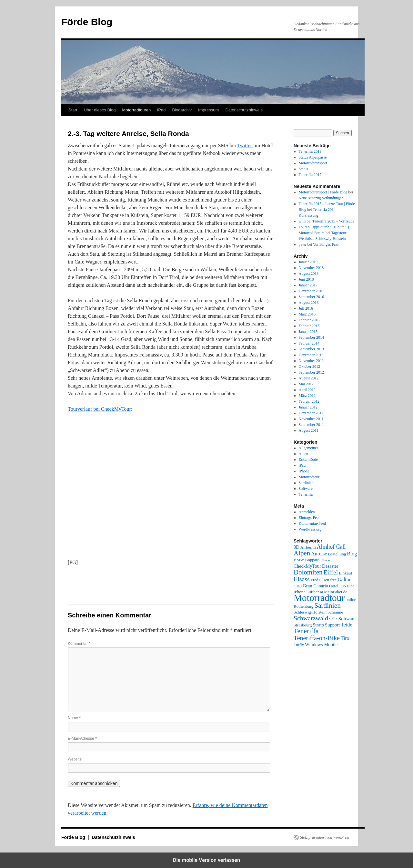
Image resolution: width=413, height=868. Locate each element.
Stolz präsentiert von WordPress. (325, 837)
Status (303, 169)
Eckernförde (308, 460)
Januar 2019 (308, 262)
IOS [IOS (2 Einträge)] (343, 586)
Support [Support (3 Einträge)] (332, 625)
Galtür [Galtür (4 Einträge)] (344, 579)
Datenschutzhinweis (244, 110)
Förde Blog (87, 22)
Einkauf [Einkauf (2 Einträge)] (345, 573)
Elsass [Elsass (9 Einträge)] (302, 579)
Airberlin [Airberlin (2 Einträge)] (308, 547)
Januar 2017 (308, 285)
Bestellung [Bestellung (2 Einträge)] (337, 554)
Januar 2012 (308, 407)
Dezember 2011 (311, 413)
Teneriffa (306, 494)
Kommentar (79, 644)
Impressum (208, 110)
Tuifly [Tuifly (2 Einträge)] (299, 645)
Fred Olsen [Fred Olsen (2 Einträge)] (320, 580)
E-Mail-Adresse (82, 739)
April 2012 (307, 390)
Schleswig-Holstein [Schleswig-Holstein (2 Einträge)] (310, 612)
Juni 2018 (306, 279)
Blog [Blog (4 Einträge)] (352, 554)
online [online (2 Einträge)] (351, 599)
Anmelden (307, 512)
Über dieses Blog (100, 110)
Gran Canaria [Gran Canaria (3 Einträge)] (315, 586)
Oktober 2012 (309, 367)
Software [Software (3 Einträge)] (347, 619)
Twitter (245, 145)
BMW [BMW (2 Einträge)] (299, 560)
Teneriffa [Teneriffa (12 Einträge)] (306, 631)
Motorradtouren (136, 110)
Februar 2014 (309, 343)
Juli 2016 (306, 308)
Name (74, 718)
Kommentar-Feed (312, 523)
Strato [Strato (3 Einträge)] (318, 625)
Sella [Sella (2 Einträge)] (333, 619)
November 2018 (311, 268)
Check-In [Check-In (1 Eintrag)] (327, 560)
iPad (161, 110)
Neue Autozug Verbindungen (321, 198)
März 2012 (307, 396)
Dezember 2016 (311, 291)
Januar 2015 (308, 332)
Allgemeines (309, 448)
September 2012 (311, 372)
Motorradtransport (313, 163)
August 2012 (309, 378)
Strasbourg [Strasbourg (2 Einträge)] (303, 625)
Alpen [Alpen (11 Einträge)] (302, 553)
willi (302, 221)
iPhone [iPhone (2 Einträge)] (299, 592)
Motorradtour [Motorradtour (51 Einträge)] (319, 598)
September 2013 (311, 349)
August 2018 (309, 274)
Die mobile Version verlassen (206, 860)
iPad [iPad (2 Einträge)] (351, 586)
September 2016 (311, 297)
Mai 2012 (306, 384)
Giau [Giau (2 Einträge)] (298, 586)
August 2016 (309, 303)
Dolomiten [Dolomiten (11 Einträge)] (308, 572)
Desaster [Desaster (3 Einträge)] (330, 566)
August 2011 (309, 430)
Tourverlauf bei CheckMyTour (99, 409)
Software (306, 489)
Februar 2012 (309, 401)
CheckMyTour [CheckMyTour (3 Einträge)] (307, 566)
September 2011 (311, 425)
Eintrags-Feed (310, 518)
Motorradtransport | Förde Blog (323, 192)
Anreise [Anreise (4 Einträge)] (319, 554)
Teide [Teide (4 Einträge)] (346, 625)
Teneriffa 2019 (310, 151)
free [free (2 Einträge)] (333, 580)
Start (73, 110)
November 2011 (311, 419)
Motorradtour (309, 477)
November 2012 (311, 361)
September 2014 (311, 337)
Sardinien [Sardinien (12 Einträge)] (327, 605)
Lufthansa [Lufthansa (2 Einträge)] (315, 592)
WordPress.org (310, 529)
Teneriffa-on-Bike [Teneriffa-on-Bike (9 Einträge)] (317, 638)
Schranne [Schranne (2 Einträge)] (335, 612)
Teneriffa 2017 (310, 175)
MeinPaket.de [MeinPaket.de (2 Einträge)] (336, 592)
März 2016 (307, 314)
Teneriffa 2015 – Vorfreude (333, 221)
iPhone (304, 471)
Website (75, 759)
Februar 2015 (309, 326)
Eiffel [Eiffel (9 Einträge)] (331, 572)
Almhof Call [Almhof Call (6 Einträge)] (331, 547)
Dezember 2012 (311, 355)
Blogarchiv (182, 110)
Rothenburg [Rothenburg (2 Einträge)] (303, 606)
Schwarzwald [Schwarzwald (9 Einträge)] (311, 618)
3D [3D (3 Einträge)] (297, 547)
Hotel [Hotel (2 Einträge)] (334, 586)
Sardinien (306, 483)
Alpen (303, 454)
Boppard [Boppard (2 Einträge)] (312, 560)
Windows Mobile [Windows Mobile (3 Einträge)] (321, 645)
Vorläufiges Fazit (326, 244)
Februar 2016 (309, 320)
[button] (90, 581)
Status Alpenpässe (313, 157)
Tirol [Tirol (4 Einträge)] (346, 638)
